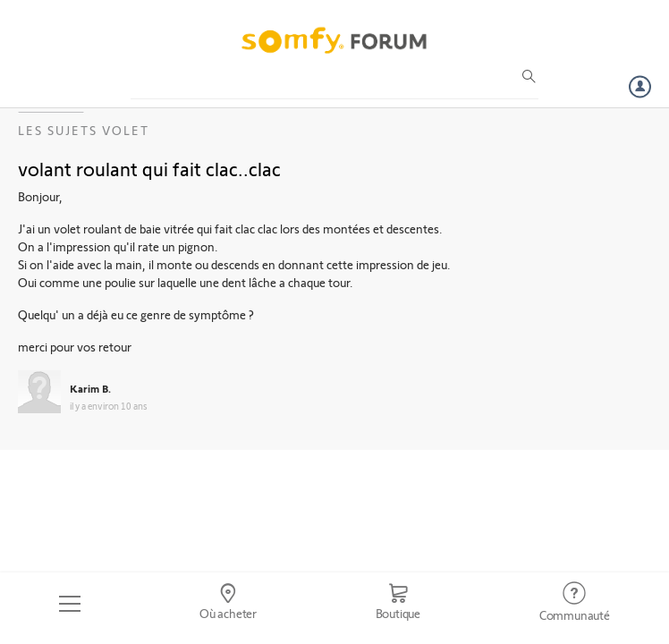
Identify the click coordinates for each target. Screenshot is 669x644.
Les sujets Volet (84, 130)
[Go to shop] (398, 604)
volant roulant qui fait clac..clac (149, 168)
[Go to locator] (229, 604)
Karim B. (90, 388)
